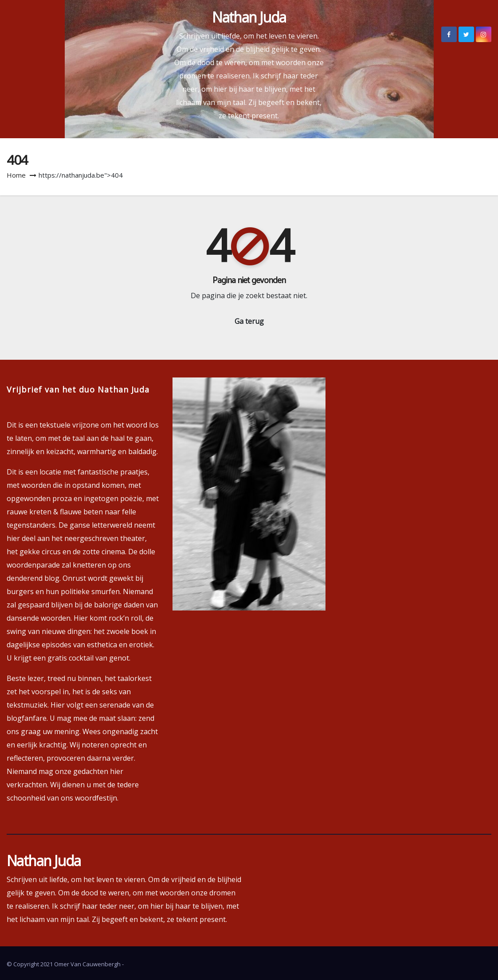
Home (16, 175)
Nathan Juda (249, 17)
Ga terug (249, 321)
